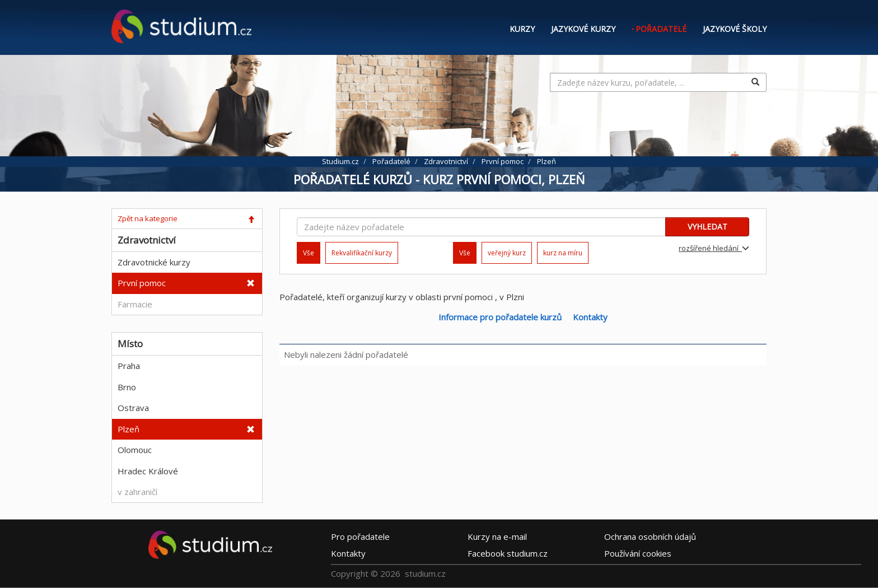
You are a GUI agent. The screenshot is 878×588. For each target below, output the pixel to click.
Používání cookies (638, 553)
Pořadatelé (661, 29)
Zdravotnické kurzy (154, 262)
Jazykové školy (735, 29)
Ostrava (133, 408)
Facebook (508, 553)
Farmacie (135, 304)
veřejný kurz (507, 253)
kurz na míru (563, 253)
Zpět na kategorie (148, 218)
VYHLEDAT (707, 227)
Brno (127, 387)
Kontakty (590, 317)
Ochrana (650, 536)
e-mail (497, 536)
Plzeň (129, 429)
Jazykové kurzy (583, 29)
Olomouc (135, 450)
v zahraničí (137, 492)
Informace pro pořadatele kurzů (500, 317)
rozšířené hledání (714, 248)
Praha (129, 366)
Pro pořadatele (360, 536)
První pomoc (142, 283)
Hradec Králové (148, 471)
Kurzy (522, 29)
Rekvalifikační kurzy (362, 253)
